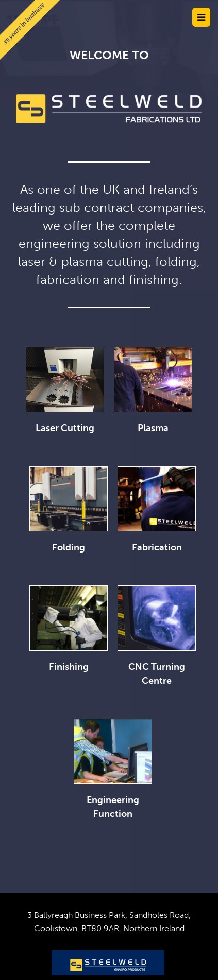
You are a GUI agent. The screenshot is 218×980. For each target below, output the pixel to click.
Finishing (69, 667)
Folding (69, 547)
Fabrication (157, 547)
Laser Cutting (65, 428)
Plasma (153, 428)
